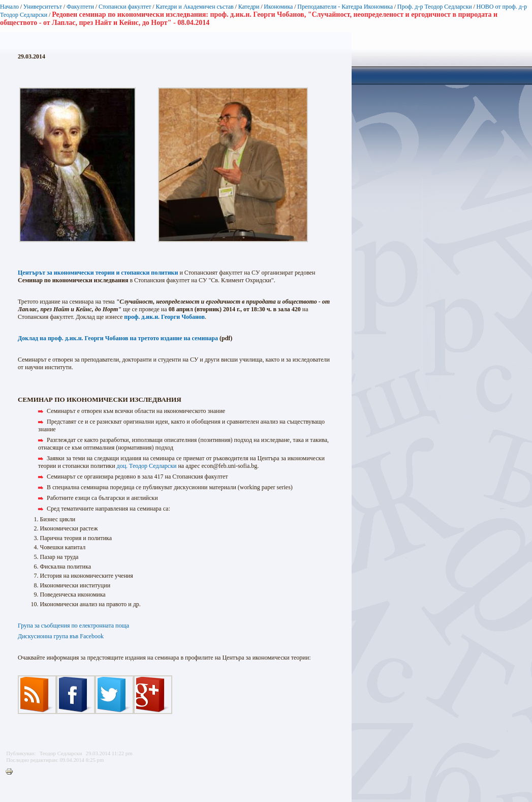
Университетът (43, 7)
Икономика (278, 7)
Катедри (249, 7)
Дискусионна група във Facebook (61, 636)
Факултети (80, 7)
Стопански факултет (125, 7)
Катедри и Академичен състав (194, 7)
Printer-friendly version (12, 772)
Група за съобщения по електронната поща (73, 626)
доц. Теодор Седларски (147, 466)
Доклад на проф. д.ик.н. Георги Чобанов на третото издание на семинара (118, 338)
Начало (9, 7)
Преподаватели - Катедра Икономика (345, 7)
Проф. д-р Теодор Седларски (435, 7)
